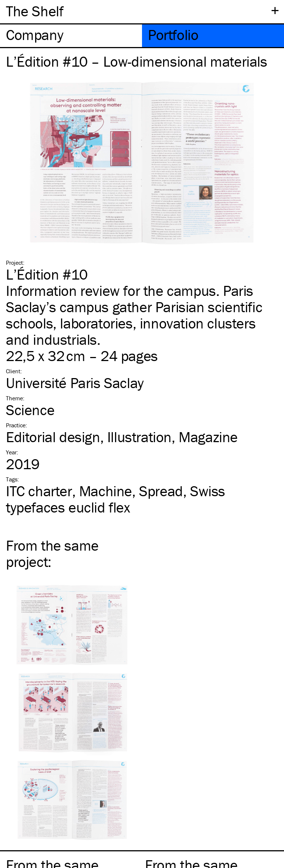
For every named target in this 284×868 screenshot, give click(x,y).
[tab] (71, 36)
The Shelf (35, 11)
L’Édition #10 (47, 274)
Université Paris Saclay (75, 383)
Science (30, 410)
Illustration (139, 437)
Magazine (208, 437)
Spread (161, 491)
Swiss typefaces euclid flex (116, 499)
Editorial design (53, 437)
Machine (106, 491)
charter (39, 491)
